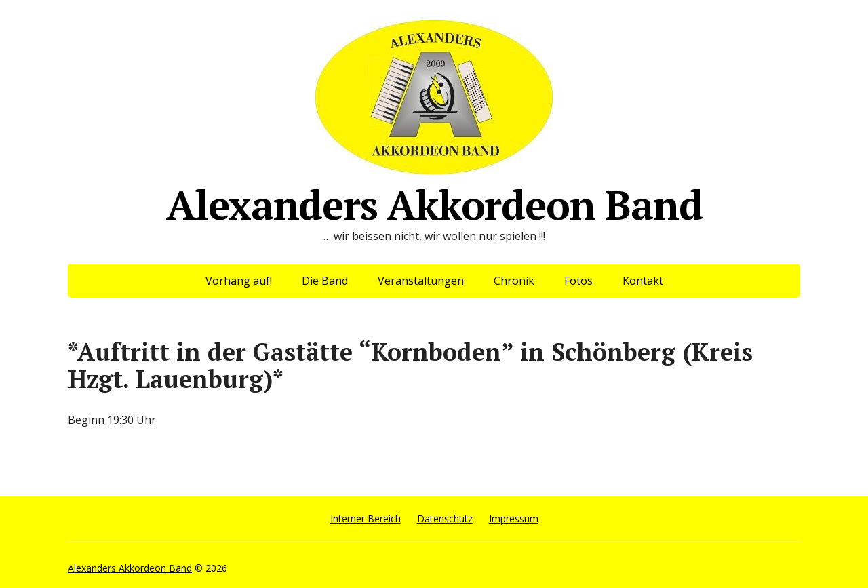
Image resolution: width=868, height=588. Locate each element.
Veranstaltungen (421, 281)
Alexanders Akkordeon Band (434, 121)
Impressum (514, 518)
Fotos (578, 281)
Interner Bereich (366, 518)
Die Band (325, 281)
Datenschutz (445, 518)
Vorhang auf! (239, 281)
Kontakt (643, 281)
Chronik (514, 281)
